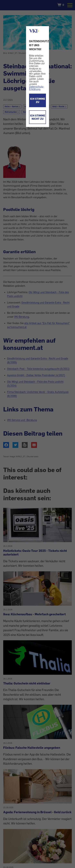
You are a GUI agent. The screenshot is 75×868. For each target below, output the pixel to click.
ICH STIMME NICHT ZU (38, 117)
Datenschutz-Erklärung (37, 88)
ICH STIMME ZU (38, 100)
